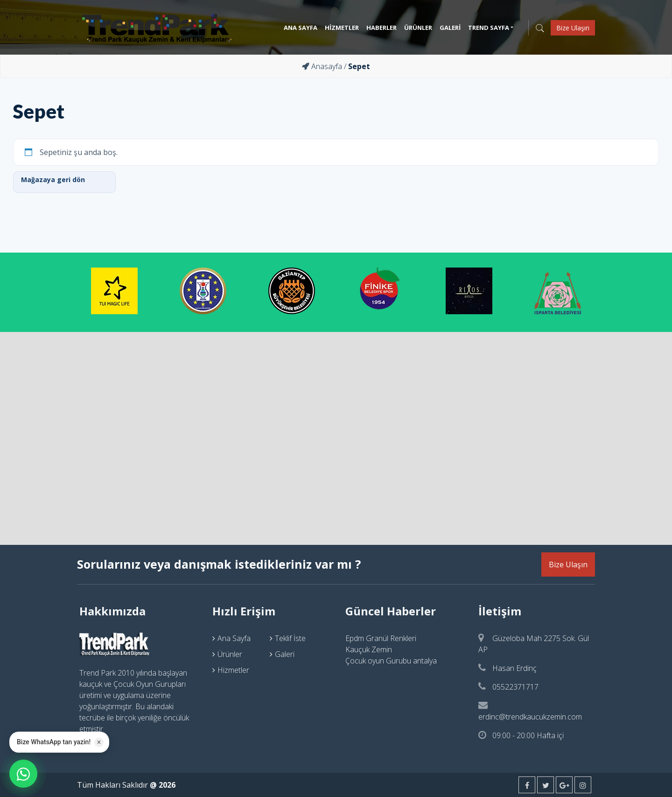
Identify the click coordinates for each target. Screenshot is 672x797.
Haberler (381, 28)
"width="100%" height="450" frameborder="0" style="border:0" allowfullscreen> (336, 437)
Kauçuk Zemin (369, 649)
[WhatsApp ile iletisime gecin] (23, 774)
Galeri (450, 28)
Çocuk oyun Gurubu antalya (391, 661)
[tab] (136, 611)
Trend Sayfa (489, 28)
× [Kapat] (99, 742)
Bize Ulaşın (573, 28)
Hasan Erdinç (507, 668)
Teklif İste (290, 638)
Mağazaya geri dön (53, 180)
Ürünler (418, 28)
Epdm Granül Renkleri (381, 638)
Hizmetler (342, 28)
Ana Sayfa (301, 28)
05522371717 (508, 687)
